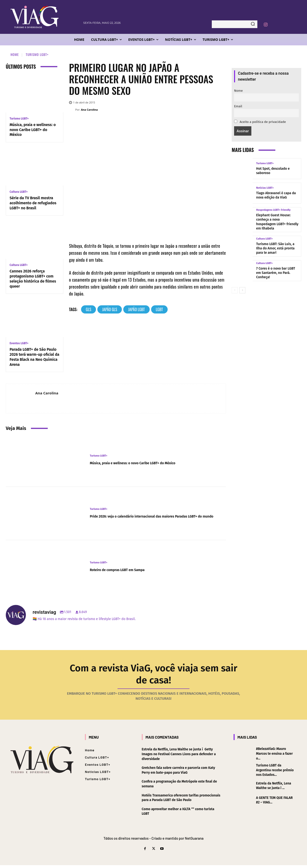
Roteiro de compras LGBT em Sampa (129, 569)
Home (15, 54)
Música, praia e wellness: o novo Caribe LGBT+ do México (33, 130)
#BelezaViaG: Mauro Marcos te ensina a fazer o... (275, 756)
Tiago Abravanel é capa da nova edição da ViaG (276, 195)
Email (238, 106)
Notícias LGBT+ (265, 188)
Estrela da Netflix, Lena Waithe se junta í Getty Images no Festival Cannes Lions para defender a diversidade (179, 757)
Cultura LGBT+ (19, 192)
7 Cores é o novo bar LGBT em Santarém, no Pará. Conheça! (276, 273)
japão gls (110, 309)
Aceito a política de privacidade (260, 122)
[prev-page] (235, 290)
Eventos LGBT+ (19, 343)
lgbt (159, 309)
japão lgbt (136, 309)
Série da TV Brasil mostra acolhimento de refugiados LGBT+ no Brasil (33, 203)
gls (89, 309)
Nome (238, 91)
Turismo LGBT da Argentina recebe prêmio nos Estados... (275, 773)
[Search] (253, 24)
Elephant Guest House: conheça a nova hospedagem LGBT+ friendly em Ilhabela (277, 222)
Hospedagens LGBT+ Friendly (273, 210)
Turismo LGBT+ (37, 54)
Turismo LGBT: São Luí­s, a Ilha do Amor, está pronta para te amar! (275, 248)
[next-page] (242, 290)
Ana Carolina (89, 110)
